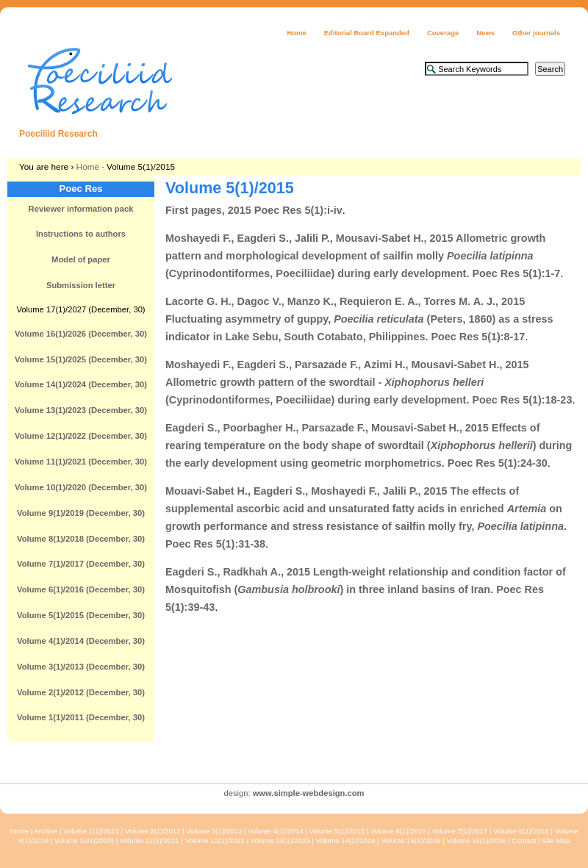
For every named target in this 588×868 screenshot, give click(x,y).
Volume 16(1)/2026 (476, 840)
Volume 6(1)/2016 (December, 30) (81, 589)
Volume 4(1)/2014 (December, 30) (81, 641)
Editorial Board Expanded (367, 33)
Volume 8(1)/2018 (521, 831)
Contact (524, 840)
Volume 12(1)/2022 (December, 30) (81, 436)
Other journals (536, 33)
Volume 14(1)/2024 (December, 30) (81, 384)
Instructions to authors (81, 234)
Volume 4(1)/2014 (276, 831)
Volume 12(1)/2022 (215, 840)
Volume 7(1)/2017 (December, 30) (81, 564)
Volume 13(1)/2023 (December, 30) (81, 410)
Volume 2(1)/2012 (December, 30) (81, 692)
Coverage (443, 33)
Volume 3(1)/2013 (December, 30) (81, 667)
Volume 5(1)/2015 (337, 831)
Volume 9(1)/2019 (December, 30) (81, 513)
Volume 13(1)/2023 (280, 840)
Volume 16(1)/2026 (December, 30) (81, 334)
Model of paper (81, 259)
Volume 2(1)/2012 (153, 831)
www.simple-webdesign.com (309, 793)
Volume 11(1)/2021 (150, 840)
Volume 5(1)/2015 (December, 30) (81, 615)
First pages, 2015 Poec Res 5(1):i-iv (254, 210)
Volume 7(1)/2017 (459, 831)
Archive (46, 831)
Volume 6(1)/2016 (398, 831)
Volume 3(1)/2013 (214, 831)
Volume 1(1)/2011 (91, 831)
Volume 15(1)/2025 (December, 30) (81, 359)
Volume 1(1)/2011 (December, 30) (81, 717)
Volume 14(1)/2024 (346, 840)
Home (296, 33)
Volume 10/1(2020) (84, 840)
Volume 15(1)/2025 (410, 840)
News (485, 33)
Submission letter (81, 285)
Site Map (556, 840)
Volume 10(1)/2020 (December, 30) (81, 487)
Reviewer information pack (81, 209)
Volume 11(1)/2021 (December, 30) (81, 462)
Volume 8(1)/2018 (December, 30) (81, 539)
